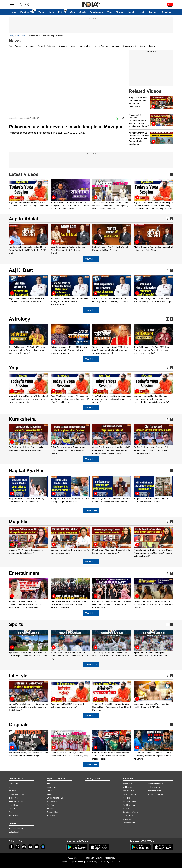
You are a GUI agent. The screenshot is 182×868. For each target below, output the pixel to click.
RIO (114, 862)
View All (91, 259)
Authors (12, 812)
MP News (126, 798)
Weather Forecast (16, 829)
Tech (110, 12)
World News (52, 787)
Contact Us (13, 784)
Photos (119, 12)
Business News (53, 812)
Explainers (51, 809)
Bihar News (127, 784)
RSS (120, 862)
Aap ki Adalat (15, 46)
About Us (13, 787)
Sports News (52, 801)
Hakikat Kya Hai (101, 46)
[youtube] (30, 847)
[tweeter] (18, 847)
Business (154, 12)
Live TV (12, 809)
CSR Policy (105, 862)
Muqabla (115, 46)
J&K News (127, 819)
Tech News (51, 805)
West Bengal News (155, 794)
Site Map (63, 862)
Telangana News (154, 791)
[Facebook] (11, 847)
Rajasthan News (154, 787)
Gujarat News (128, 816)
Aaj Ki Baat (21, 270)
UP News (126, 809)
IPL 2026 (62, 12)
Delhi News (127, 787)
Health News (52, 816)
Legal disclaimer (76, 862)
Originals (63, 46)
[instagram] (24, 847)
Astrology (51, 46)
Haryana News (128, 791)
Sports (83, 12)
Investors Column (16, 801)
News (11, 36)
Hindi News (13, 805)
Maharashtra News (155, 784)
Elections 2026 (27, 12)
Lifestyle (131, 12)
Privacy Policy (91, 862)
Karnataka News (129, 823)
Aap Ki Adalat (24, 219)
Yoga (73, 46)
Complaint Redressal (17, 794)
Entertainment (97, 12)
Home (14, 12)
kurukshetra (84, 46)
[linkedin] (37, 847)
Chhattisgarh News (130, 812)
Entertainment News (55, 798)
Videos (42, 12)
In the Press (14, 798)
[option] (28, 195)
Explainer (167, 12)
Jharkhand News (129, 794)
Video (17, 36)
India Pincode (14, 832)
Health (142, 12)
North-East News (129, 801)
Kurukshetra (22, 419)
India (51, 12)
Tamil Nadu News (129, 805)
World (73, 12)
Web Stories (14, 816)
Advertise (13, 791)
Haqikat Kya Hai (26, 470)
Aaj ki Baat (29, 46)
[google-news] (43, 847)
